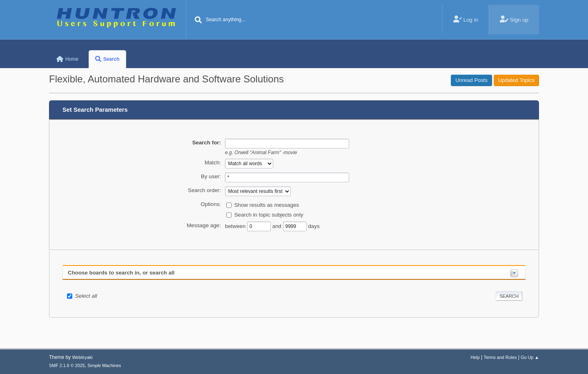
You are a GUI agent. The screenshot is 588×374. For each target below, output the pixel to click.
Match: (213, 163)
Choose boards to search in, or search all (121, 273)
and (278, 226)
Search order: (204, 190)
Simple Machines (104, 365)
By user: (211, 176)
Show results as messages (267, 205)
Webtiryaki (82, 357)
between (236, 226)
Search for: (207, 143)
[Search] (198, 20)
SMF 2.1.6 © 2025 (67, 365)
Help (475, 357)
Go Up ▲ (530, 357)
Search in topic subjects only (269, 214)
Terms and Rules (500, 357)
